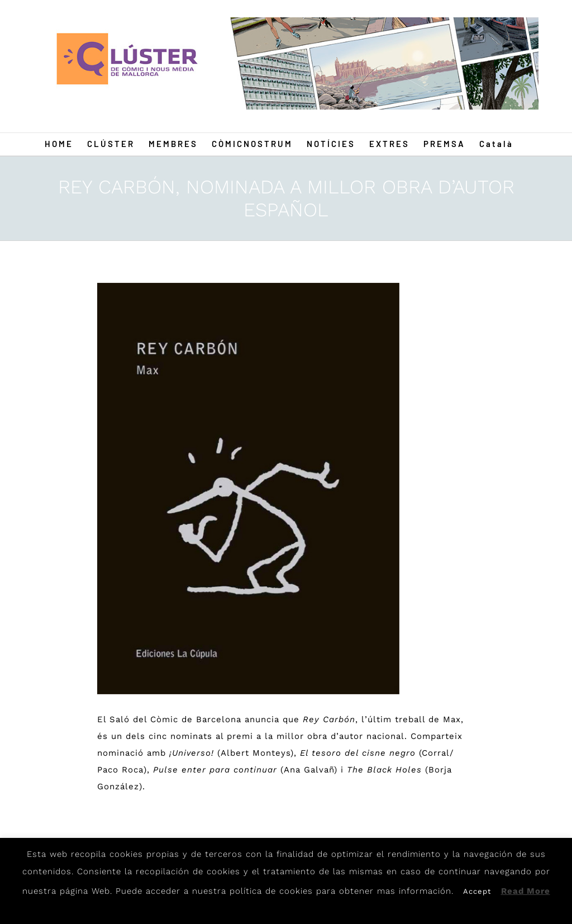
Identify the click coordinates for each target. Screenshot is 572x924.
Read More (526, 891)
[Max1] (248, 489)
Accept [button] (477, 891)
